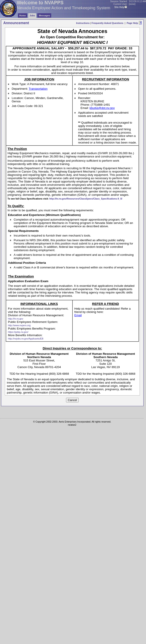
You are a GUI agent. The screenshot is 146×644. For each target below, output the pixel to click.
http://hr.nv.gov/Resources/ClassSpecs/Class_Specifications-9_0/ (86, 199)
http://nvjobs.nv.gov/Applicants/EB (26, 339)
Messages (44, 16)
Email (78, 315)
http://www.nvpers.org (19, 325)
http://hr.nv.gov (16, 319)
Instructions (83, 23)
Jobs (32, 16)
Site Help (119, 7)
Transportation (38, 89)
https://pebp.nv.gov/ (18, 332)
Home (23, 16)
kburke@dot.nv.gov (102, 108)
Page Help (132, 23)
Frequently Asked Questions (107, 23)
